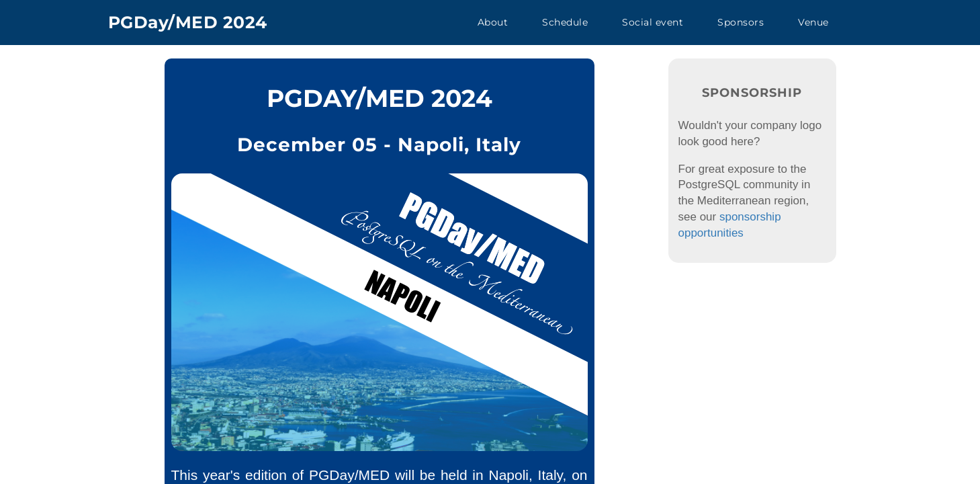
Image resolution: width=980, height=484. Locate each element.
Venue (813, 22)
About (493, 22)
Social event (653, 22)
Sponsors (741, 22)
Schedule (565, 22)
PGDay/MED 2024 (188, 22)
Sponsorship (752, 93)
